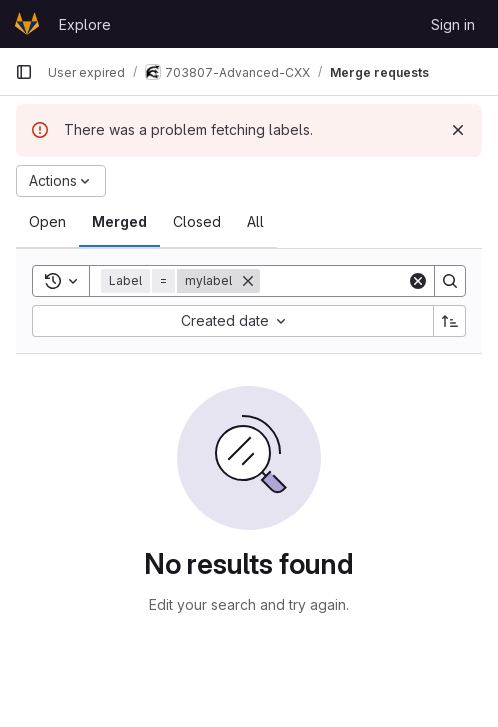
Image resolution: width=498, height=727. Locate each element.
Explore (85, 24)
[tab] (47, 222)
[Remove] (248, 281)
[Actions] (61, 181)
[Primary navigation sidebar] (24, 72)
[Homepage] (27, 24)
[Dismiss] (458, 130)
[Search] (450, 281)
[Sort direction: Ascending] (450, 321)
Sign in (453, 24)
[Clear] (418, 281)
